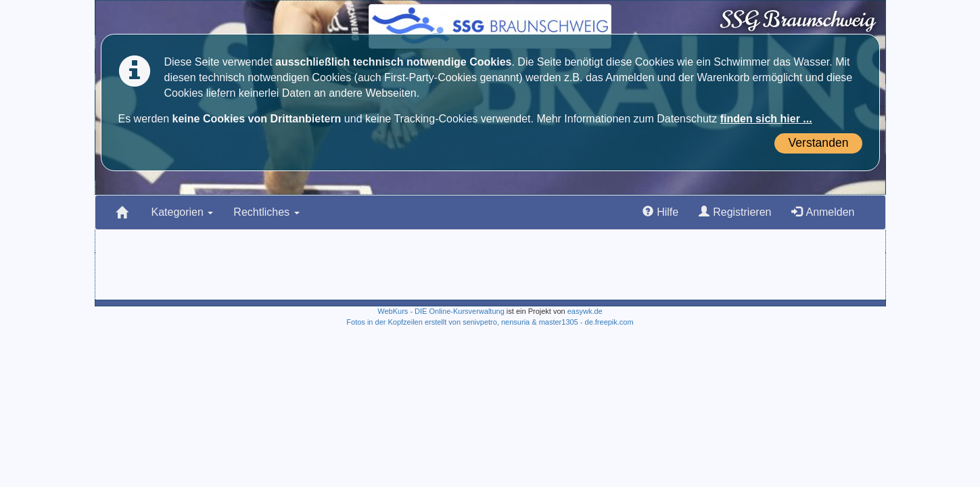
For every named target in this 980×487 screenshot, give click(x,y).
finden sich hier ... (766, 119)
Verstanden (818, 143)
